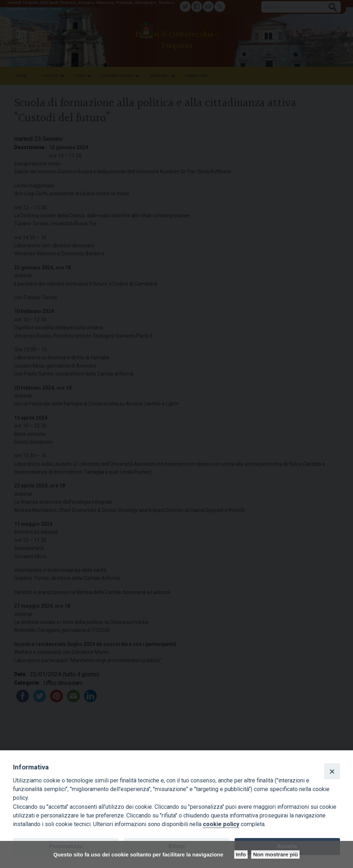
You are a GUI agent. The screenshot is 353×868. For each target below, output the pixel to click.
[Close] (332, 771)
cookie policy (221, 824)
